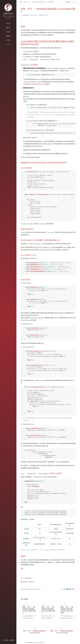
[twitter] (7, 640)
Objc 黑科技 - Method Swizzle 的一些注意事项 (36, 84)
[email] (12, 640)
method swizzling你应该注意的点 (30, 157)
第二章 (59, 462)
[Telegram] (70, 589)
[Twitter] (65, 589)
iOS (23, 578)
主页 (21, 2)
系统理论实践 (28, 578)
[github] (5, 640)
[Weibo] (73, 589)
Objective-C (31, 582)
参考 (22, 568)
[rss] (14, 640)
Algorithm (25, 582)
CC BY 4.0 (34, 589)
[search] (71, 2)
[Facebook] (68, 589)
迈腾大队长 (8, 14)
